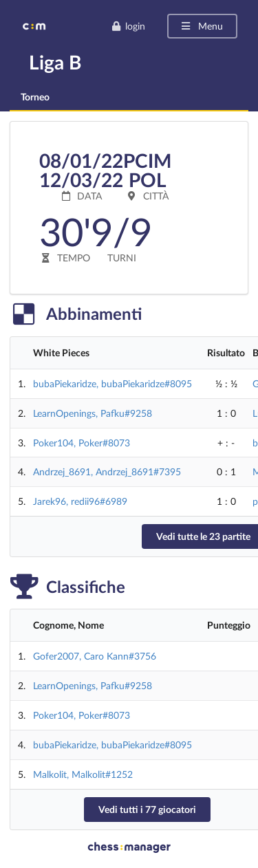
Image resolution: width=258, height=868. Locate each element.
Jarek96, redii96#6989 (80, 501)
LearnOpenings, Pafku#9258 (93, 413)
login (128, 26)
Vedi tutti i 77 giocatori (147, 809)
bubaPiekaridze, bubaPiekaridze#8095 (112, 383)
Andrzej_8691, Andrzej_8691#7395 (107, 471)
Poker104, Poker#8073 (82, 443)
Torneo (35, 97)
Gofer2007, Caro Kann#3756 (95, 656)
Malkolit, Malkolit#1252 (83, 774)
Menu (201, 26)
